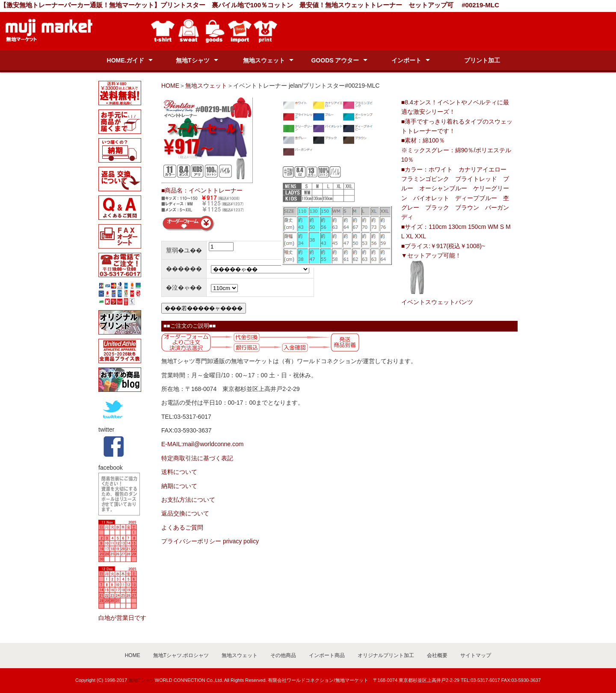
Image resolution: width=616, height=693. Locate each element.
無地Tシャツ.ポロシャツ (181, 655)
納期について (179, 486)
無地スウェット (264, 60)
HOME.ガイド (126, 60)
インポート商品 (327, 655)
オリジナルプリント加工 (386, 655)
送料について (179, 472)
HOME (170, 86)
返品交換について (185, 513)
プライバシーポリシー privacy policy (210, 541)
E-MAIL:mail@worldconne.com (202, 444)
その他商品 (283, 655)
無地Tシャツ (193, 60)
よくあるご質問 (182, 527)
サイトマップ (476, 655)
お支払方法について (188, 500)
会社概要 (437, 655)
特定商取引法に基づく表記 (197, 458)
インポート (406, 60)
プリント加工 (482, 60)
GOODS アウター (335, 60)
